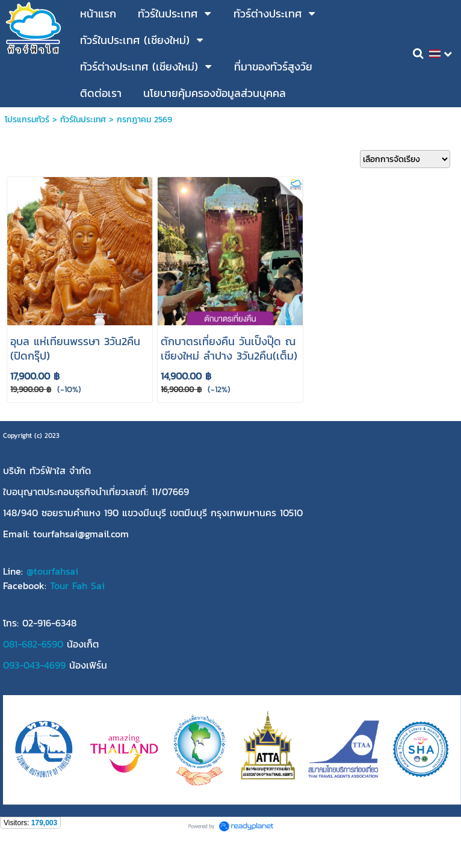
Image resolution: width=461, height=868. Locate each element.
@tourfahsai (52, 571)
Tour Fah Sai (77, 585)
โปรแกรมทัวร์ (27, 120)
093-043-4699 (34, 665)
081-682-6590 (33, 644)
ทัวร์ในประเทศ (83, 120)
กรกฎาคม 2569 (144, 120)
